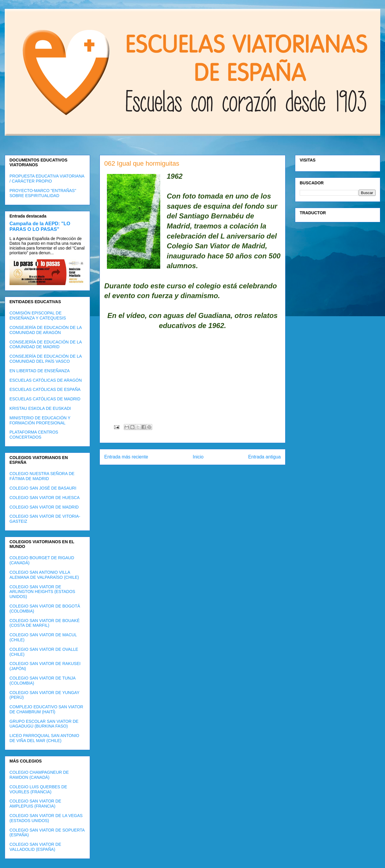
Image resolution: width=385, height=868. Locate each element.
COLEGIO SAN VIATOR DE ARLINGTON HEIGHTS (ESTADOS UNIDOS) (42, 592)
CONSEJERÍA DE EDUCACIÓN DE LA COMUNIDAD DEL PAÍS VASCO (46, 359)
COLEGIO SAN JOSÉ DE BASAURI (43, 488)
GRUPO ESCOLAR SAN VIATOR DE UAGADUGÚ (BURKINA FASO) (44, 724)
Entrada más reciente (126, 457)
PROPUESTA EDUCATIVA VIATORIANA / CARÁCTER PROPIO (47, 179)
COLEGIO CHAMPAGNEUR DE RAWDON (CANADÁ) (39, 775)
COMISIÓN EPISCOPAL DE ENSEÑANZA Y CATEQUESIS (38, 315)
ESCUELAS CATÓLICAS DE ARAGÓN (46, 380)
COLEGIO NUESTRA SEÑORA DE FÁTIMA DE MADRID (42, 476)
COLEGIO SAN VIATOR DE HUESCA (45, 498)
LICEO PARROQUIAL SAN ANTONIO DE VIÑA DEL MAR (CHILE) (44, 738)
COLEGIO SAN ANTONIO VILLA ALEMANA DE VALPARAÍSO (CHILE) (44, 575)
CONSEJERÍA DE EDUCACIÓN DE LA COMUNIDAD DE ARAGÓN (46, 330)
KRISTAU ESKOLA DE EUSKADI (40, 408)
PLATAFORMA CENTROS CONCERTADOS (34, 435)
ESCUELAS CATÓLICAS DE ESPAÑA (45, 389)
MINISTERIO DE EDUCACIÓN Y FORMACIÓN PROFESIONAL (40, 420)
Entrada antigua (264, 457)
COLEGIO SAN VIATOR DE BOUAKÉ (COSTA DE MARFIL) (45, 623)
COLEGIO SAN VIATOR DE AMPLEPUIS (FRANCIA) (35, 804)
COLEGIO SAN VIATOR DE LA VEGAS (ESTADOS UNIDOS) (46, 818)
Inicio (198, 457)
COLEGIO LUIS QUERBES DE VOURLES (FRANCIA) (38, 789)
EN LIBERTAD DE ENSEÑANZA (40, 371)
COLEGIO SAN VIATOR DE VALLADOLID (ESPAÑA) (35, 847)
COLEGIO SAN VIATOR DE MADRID (44, 507)
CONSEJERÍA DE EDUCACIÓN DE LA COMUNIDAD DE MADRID (46, 345)
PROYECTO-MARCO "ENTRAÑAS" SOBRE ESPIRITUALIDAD (43, 193)
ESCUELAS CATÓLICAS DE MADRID (45, 399)
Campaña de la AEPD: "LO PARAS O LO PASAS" (40, 226)
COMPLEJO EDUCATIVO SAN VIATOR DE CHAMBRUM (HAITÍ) (46, 709)
